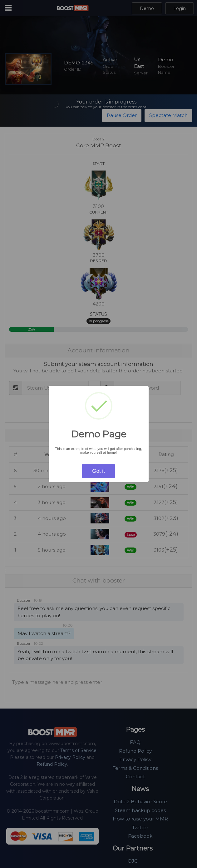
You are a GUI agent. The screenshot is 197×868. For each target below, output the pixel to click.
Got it (98, 471)
